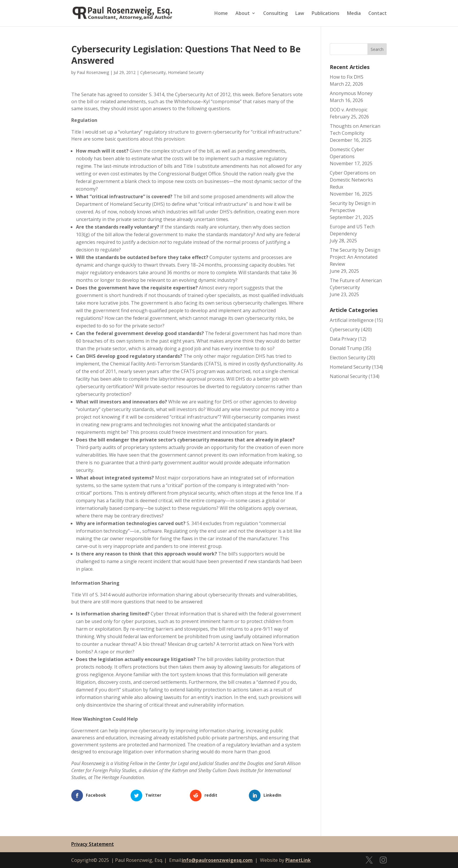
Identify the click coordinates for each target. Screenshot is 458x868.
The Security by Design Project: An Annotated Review (355, 257)
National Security (349, 376)
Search (377, 49)
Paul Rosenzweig (93, 72)
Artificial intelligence (352, 320)
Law (300, 14)
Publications (326, 14)
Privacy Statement (93, 844)
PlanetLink (298, 860)
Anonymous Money (351, 93)
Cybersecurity (153, 72)
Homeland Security (186, 72)
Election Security (348, 358)
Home (221, 14)
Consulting (275, 14)
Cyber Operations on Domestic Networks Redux (353, 180)
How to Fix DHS (347, 77)
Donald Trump (346, 348)
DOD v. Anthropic (349, 110)
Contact (378, 14)
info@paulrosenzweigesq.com (217, 860)
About (243, 14)
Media (354, 14)
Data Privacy (343, 339)
